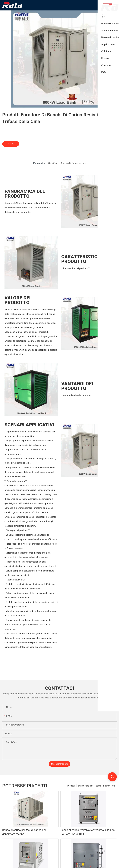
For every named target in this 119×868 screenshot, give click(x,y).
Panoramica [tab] (39, 163)
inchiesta (11, 144)
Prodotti (71, 786)
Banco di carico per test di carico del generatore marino (24, 832)
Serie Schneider (85, 786)
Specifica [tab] (53, 163)
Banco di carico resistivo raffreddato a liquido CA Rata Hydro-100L (88, 832)
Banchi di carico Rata (105, 786)
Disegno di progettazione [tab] (73, 163)
